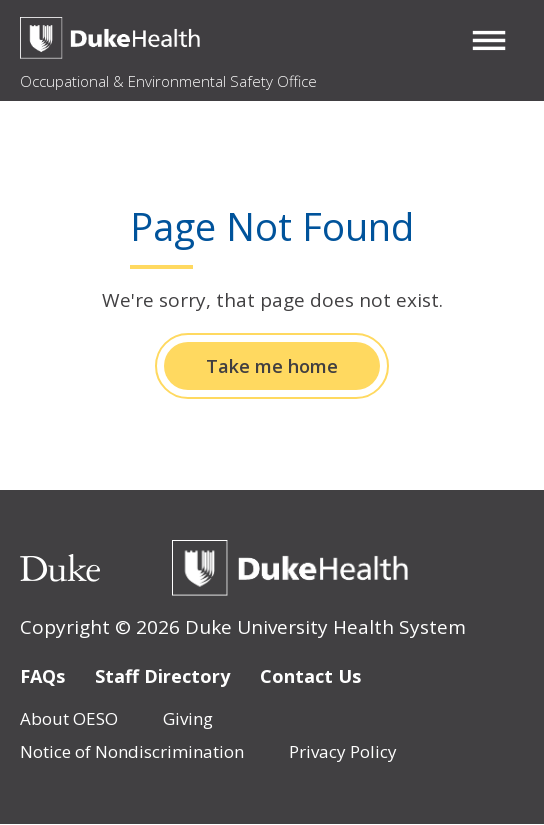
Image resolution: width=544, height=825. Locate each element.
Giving (188, 718)
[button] (489, 40)
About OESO (69, 718)
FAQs (42, 676)
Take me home (272, 366)
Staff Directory (162, 676)
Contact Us (310, 676)
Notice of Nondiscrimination (132, 751)
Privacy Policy (343, 751)
